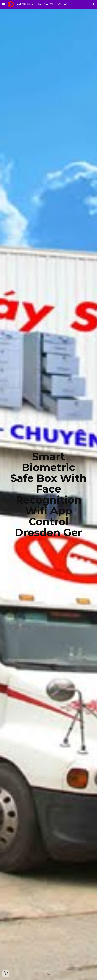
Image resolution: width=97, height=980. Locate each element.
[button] (4, 4)
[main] (48, 494)
